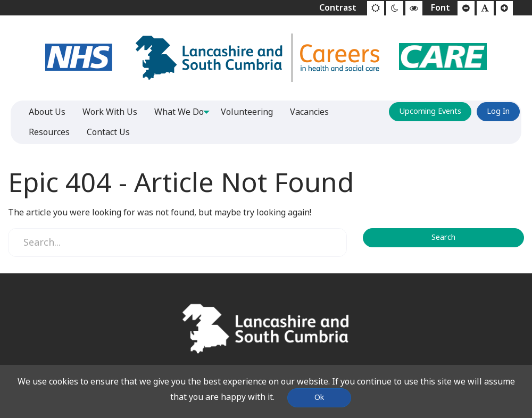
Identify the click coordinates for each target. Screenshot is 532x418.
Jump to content (0, 0)
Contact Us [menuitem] (108, 132)
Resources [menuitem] (49, 132)
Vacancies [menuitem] (314, 112)
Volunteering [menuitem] (251, 112)
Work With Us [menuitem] (110, 112)
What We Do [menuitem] (179, 112)
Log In (498, 111)
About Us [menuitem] (47, 112)
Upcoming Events (430, 111)
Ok (319, 398)
